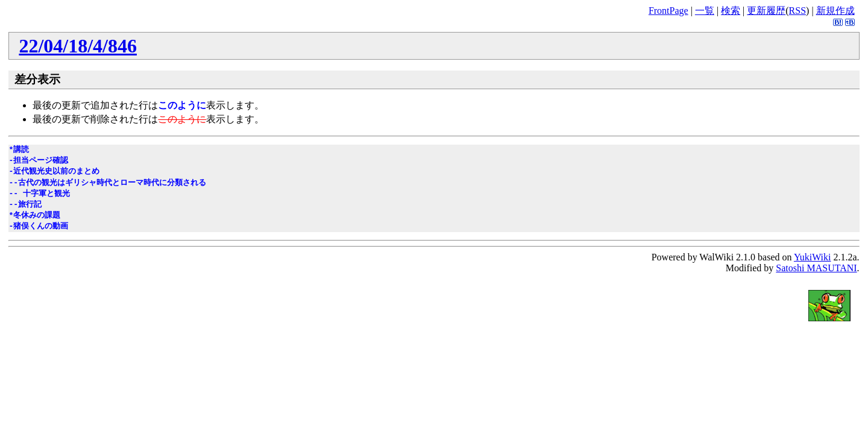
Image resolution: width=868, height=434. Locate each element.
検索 (731, 11)
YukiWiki (813, 257)
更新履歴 (766, 11)
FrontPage (668, 11)
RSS (797, 11)
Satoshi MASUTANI (816, 268)
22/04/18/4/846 (78, 46)
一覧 (705, 11)
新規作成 (835, 11)
